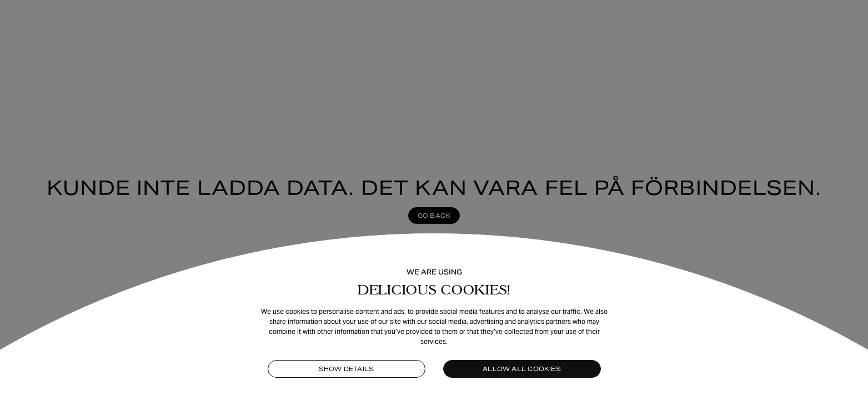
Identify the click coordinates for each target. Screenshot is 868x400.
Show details (347, 369)
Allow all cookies (522, 369)
